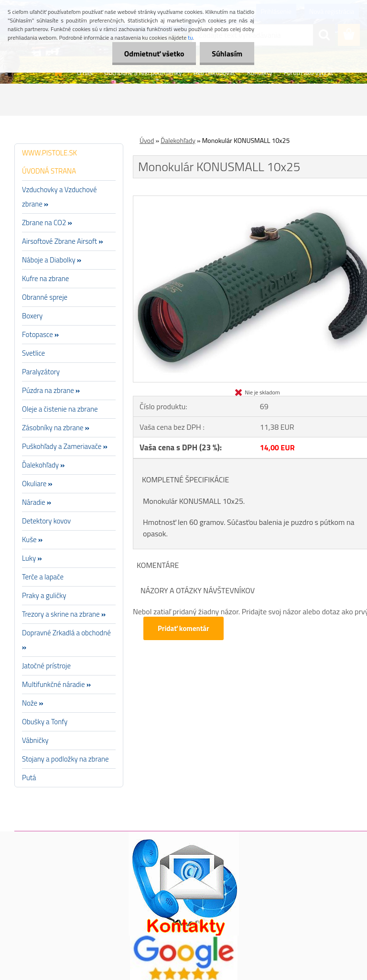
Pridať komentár (183, 628)
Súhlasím (227, 54)
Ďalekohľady (178, 140)
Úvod (147, 140)
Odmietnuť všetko (154, 54)
